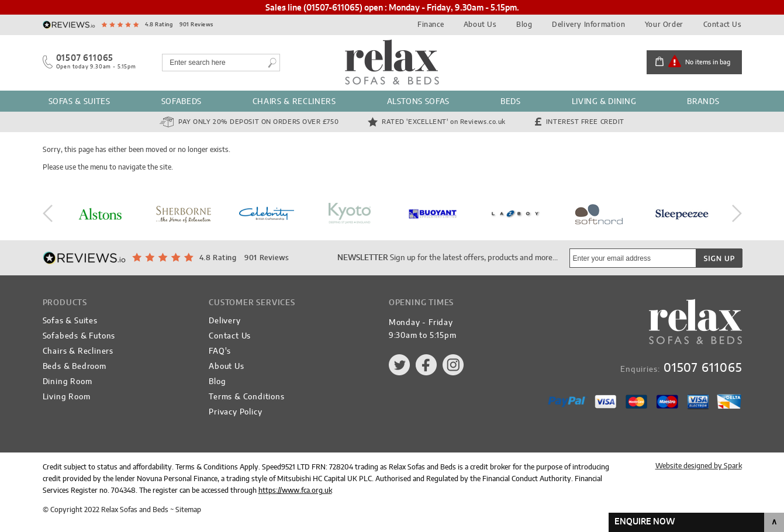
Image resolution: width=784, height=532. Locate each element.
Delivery (225, 321)
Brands (703, 102)
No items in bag (708, 62)
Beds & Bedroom (75, 367)
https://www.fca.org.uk (295, 490)
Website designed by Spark (699, 466)
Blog (524, 25)
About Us (480, 25)
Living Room (67, 397)
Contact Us (723, 25)
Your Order (664, 25)
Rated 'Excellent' (444, 122)
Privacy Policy (235, 412)
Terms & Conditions (246, 397)
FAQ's (220, 352)
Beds (511, 102)
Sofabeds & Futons (79, 336)
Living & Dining (604, 102)
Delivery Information (588, 25)
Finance (431, 25)
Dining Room (68, 382)
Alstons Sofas (418, 102)
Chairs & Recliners (294, 102)
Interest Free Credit (585, 122)
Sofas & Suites (80, 102)
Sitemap (188, 510)
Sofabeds (182, 102)
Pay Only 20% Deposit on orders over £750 (258, 122)
